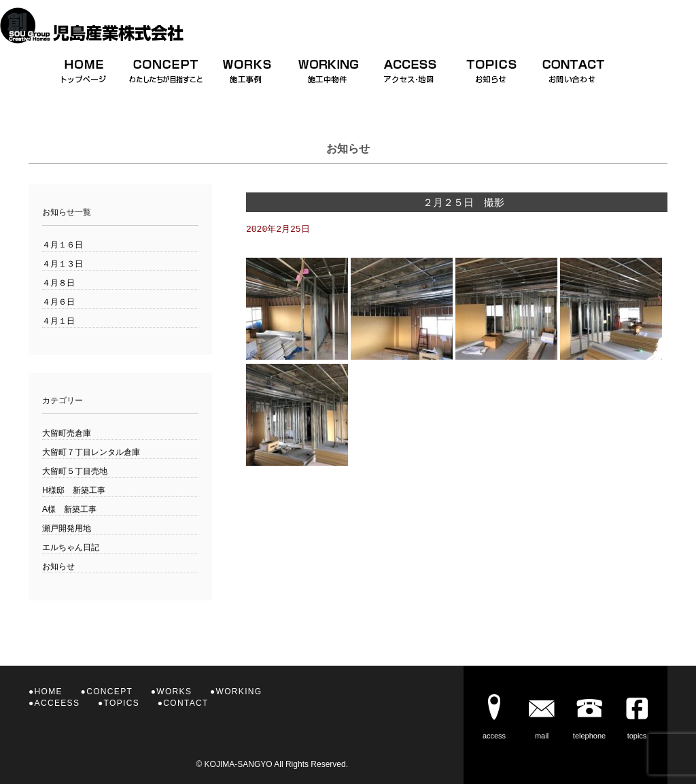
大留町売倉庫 (67, 433)
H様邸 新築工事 (74, 490)
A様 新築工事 (69, 509)
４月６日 (58, 302)
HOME (49, 692)
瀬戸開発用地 (67, 528)
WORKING (239, 692)
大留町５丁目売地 (75, 471)
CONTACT (186, 703)
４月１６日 (63, 245)
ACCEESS (57, 703)
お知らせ (58, 566)
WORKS (174, 692)
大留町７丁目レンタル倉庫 (91, 452)
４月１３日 (63, 264)
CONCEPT (109, 692)
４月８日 (58, 283)
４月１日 (58, 321)
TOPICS (122, 703)
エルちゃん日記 (71, 547)
